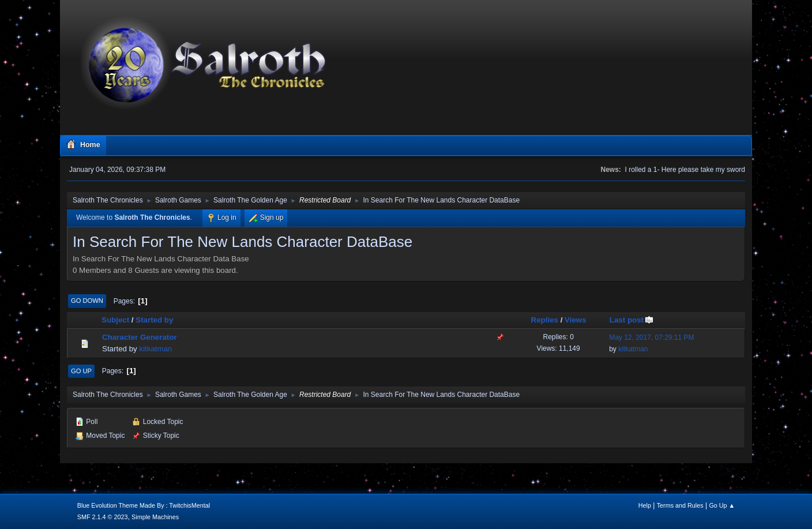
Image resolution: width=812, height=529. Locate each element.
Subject (115, 320)
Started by (154, 320)
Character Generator (140, 337)
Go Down (87, 301)
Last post (632, 320)
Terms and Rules (680, 505)
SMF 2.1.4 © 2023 (103, 517)
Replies (545, 320)
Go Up (81, 371)
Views (576, 320)
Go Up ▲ (722, 505)
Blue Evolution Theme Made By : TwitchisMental (144, 505)
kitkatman (155, 349)
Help (645, 505)
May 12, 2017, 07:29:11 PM (651, 337)
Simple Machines (155, 517)
